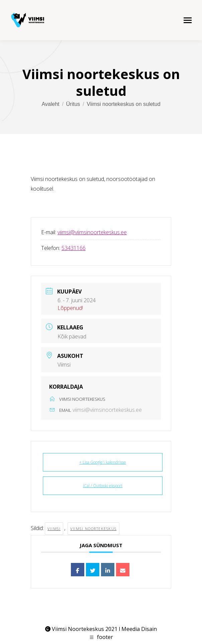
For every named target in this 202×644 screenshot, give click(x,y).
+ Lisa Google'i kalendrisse (103, 462)
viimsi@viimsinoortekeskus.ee (92, 232)
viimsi (54, 529)
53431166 (74, 248)
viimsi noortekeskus (93, 529)
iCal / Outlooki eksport (103, 486)
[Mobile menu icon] (188, 20)
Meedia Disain (139, 629)
